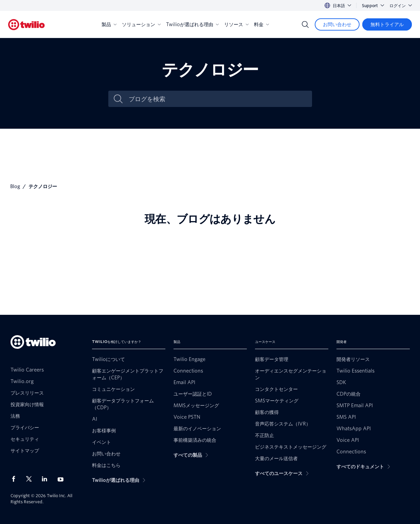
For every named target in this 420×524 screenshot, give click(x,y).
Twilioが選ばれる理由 (192, 24)
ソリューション (141, 24)
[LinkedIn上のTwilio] (47, 479)
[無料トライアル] (387, 24)
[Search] (305, 24)
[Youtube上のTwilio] (62, 479)
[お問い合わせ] (337, 24)
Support (373, 6)
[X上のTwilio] (31, 479)
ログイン (401, 6)
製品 (109, 24)
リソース (236, 24)
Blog (15, 186)
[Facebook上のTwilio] (16, 479)
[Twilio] (26, 25)
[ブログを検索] (217, 99)
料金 (261, 24)
